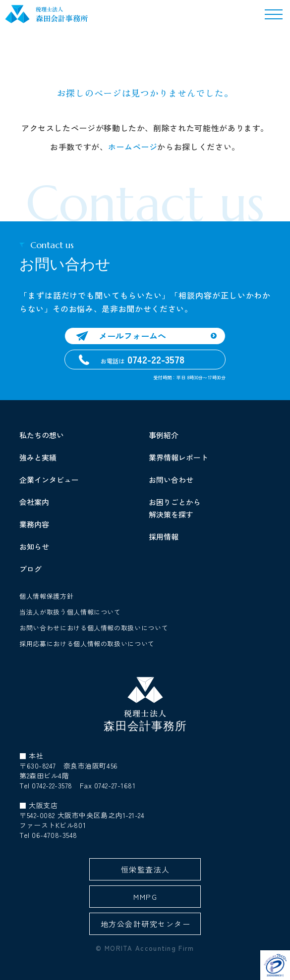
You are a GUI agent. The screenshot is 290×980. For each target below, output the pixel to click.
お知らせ (34, 546)
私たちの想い (42, 435)
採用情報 (164, 537)
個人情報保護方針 (46, 596)
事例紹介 (164, 435)
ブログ (30, 569)
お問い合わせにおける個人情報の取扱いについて (94, 628)
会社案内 (34, 502)
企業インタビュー (49, 480)
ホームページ (133, 147)
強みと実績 (38, 457)
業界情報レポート (178, 457)
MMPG (145, 897)
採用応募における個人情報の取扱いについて (87, 644)
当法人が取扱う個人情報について (70, 612)
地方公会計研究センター (146, 924)
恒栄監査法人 (145, 869)
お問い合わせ (171, 480)
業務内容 (34, 524)
